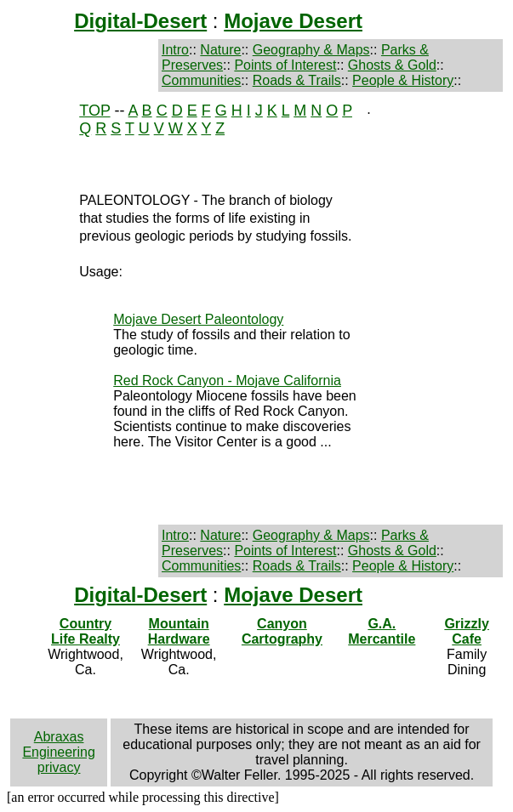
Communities (201, 80)
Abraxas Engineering (58, 744)
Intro (175, 50)
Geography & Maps (311, 50)
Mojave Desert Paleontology (198, 319)
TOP (94, 111)
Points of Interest (285, 65)
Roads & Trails (297, 80)
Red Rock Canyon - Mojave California (227, 380)
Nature (220, 50)
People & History (403, 80)
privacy (59, 767)
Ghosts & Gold (392, 65)
